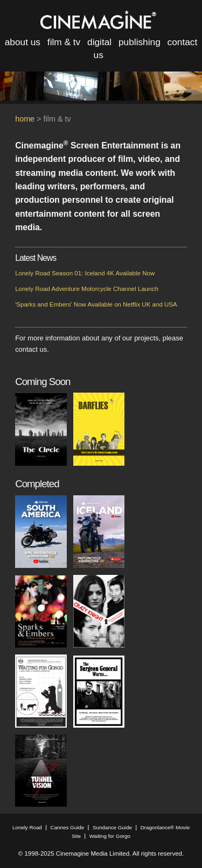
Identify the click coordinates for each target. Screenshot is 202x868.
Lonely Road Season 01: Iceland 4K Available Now (85, 273)
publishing (140, 42)
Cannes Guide (68, 827)
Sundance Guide (112, 827)
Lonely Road (27, 827)
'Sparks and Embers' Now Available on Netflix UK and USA (96, 304)
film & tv (64, 42)
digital (99, 42)
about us (23, 42)
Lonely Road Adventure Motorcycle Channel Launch (87, 289)
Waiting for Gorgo (110, 836)
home (25, 119)
